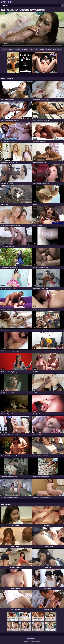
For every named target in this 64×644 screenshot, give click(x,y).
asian (5, 49)
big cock (49, 49)
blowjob (42, 49)
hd (37, 49)
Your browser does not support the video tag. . (32, 30)
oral (32, 49)
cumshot (18, 49)
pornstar (11, 49)
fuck (61, 49)
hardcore (26, 49)
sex (55, 49)
